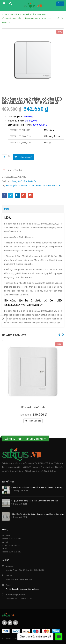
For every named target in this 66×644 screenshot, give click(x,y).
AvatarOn (32, 181)
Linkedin (15, 623)
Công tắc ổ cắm (19, 181)
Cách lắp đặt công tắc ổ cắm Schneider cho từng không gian (38, 514)
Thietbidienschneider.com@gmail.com (22, 589)
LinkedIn (17, 195)
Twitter (11, 195)
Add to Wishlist (15, 170)
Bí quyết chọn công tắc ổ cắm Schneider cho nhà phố (35, 501)
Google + (24, 195)
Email (30, 195)
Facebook (4, 195)
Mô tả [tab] (7, 209)
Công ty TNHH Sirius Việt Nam (26, 439)
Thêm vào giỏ (25, 157)
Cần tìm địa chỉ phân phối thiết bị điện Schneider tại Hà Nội (37, 488)
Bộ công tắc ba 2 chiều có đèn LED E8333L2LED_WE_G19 (33, 185)
